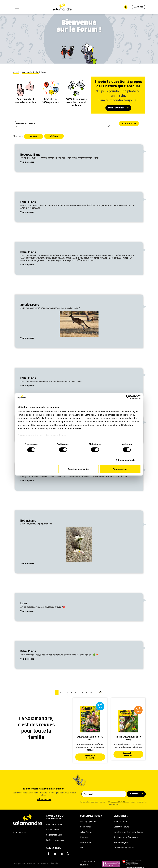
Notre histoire (86, 828)
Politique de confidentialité (126, 839)
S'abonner (138, 7)
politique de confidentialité (116, 804)
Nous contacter (20, 834)
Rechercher (127, 125)
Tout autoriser (120, 469)
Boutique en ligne (54, 826)
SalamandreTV (53, 831)
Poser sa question (116, 108)
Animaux (34, 138)
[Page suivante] (100, 694)
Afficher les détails (125, 460)
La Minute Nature (121, 828)
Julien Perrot (86, 834)
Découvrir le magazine (90, 758)
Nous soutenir (86, 844)
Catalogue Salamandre (124, 849)
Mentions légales (121, 844)
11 (95, 694)
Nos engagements (88, 823)
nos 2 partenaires (35, 411)
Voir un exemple (44, 801)
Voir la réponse (27, 163)
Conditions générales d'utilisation (129, 834)
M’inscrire (134, 796)
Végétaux (55, 138)
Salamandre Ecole (54, 837)
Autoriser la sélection (79, 469)
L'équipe (84, 839)
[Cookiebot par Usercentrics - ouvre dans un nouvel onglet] (128, 397)
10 (91, 694)
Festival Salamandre (55, 842)
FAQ (82, 849)
